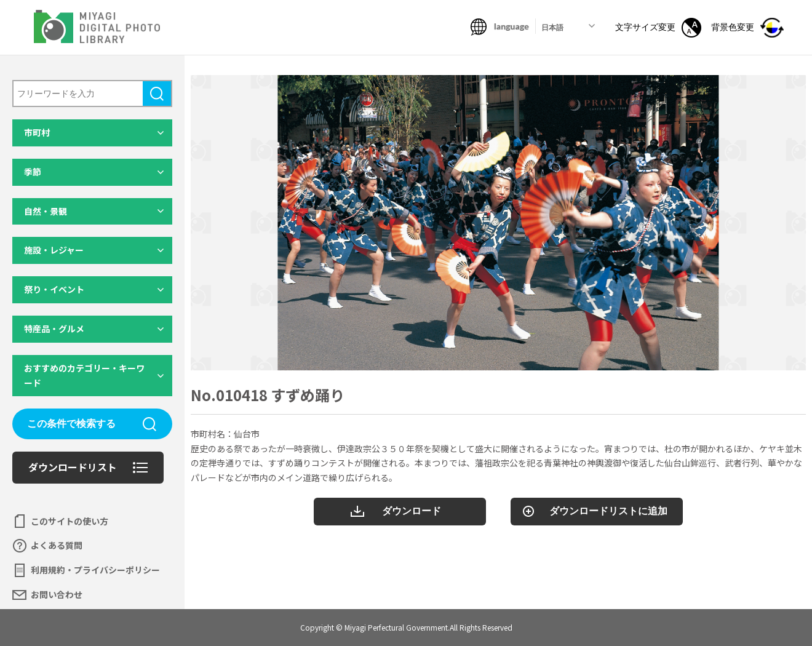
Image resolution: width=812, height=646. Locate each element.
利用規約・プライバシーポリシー (95, 570)
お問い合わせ (57, 594)
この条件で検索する (71, 424)
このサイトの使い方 (70, 521)
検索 (157, 94)
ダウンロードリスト (73, 467)
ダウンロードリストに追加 (608, 511)
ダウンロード (412, 511)
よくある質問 (57, 545)
